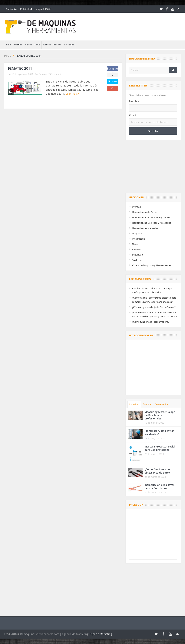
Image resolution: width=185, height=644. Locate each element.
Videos (28, 45)
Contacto (11, 9)
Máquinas (137, 233)
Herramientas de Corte (144, 212)
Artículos (18, 45)
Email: (133, 115)
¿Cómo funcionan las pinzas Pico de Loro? (157, 471)
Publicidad (26, 9)
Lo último (134, 404)
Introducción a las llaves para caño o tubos (160, 486)
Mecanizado (139, 239)
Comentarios (162, 404)
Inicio (8, 45)
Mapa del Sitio (43, 9)
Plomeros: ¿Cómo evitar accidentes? (159, 432)
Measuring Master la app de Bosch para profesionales (160, 415)
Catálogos (69, 45)
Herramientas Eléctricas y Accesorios (152, 223)
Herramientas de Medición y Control (152, 218)
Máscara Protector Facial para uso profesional (160, 448)
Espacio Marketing (101, 634)
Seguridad (137, 255)
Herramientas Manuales (145, 228)
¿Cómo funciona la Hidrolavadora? (151, 322)
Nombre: (135, 101)
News (37, 45)
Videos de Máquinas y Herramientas (151, 265)
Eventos (47, 45)
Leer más (72, 94)
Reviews (57, 45)
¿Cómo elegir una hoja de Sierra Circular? (154, 307)
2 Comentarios (56, 74)
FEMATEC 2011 (20, 68)
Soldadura (138, 260)
